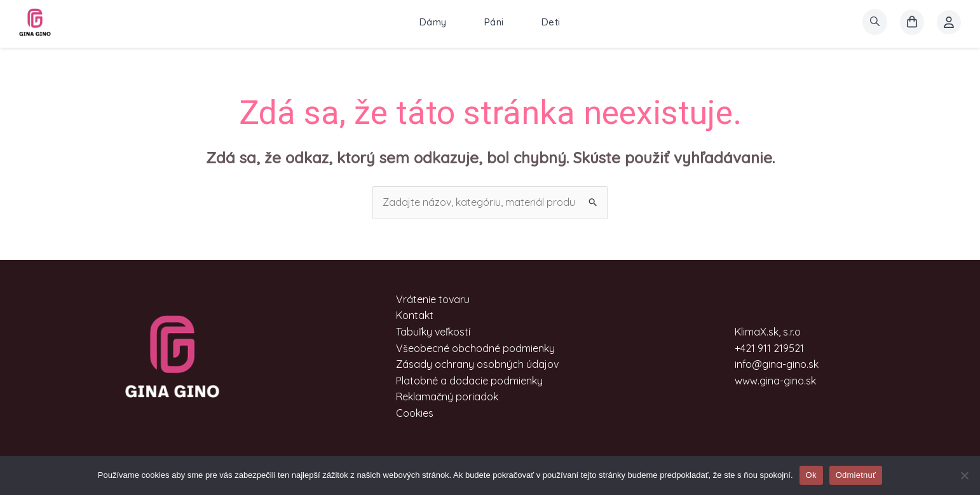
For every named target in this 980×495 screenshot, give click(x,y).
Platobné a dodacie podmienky (469, 381)
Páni (494, 22)
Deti (551, 22)
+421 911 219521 (769, 348)
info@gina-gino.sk (777, 364)
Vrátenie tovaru (433, 299)
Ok (811, 475)
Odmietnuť (856, 475)
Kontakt (415, 315)
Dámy (433, 22)
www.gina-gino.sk (775, 381)
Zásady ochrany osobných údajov (477, 364)
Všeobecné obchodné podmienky (475, 348)
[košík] (912, 22)
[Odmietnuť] (964, 475)
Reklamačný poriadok (447, 397)
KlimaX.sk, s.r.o (768, 332)
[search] (875, 22)
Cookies (415, 413)
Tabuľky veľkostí (433, 332)
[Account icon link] (949, 22)
